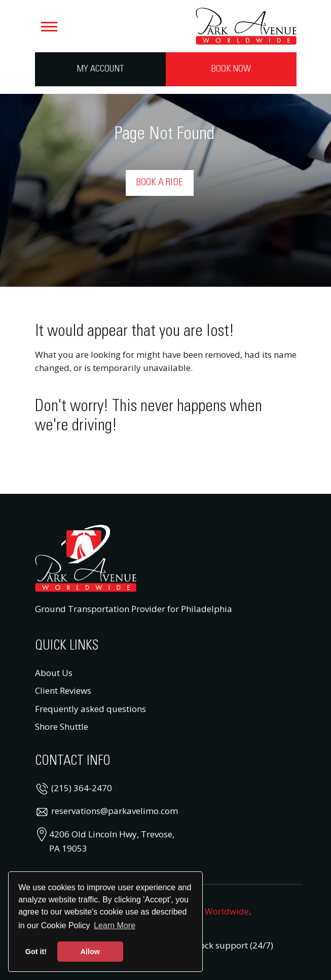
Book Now (231, 69)
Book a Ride (160, 183)
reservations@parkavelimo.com (115, 811)
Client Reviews (63, 690)
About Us (54, 673)
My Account (100, 69)
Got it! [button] (36, 952)
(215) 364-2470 (82, 788)
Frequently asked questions (90, 709)
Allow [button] (90, 952)
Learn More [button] (115, 925)
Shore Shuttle (62, 726)
